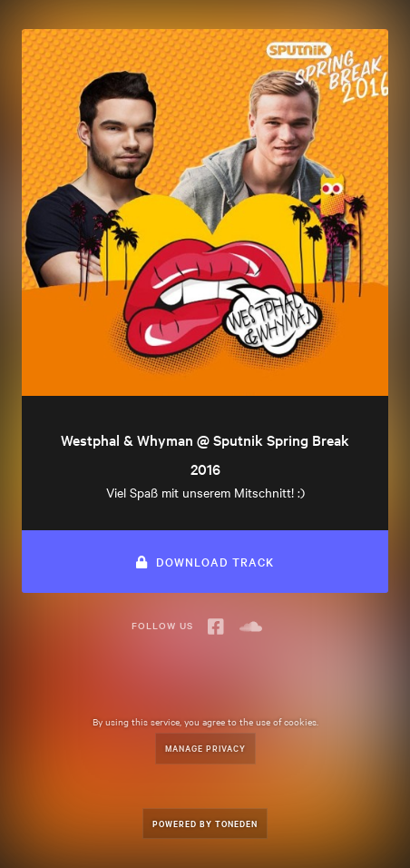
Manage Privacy (205, 748)
